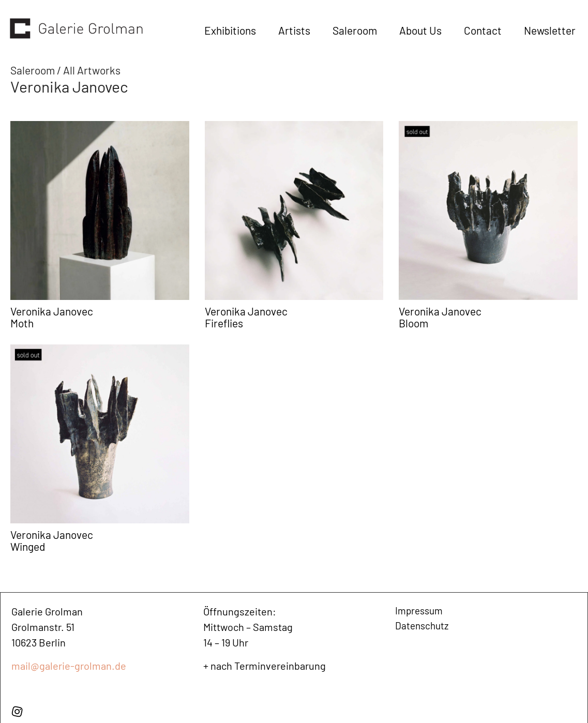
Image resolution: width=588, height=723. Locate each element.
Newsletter (550, 30)
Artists (294, 30)
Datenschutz (423, 627)
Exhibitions (230, 30)
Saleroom (355, 30)
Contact (483, 30)
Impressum (421, 611)
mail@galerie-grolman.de (69, 666)
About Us (420, 30)
